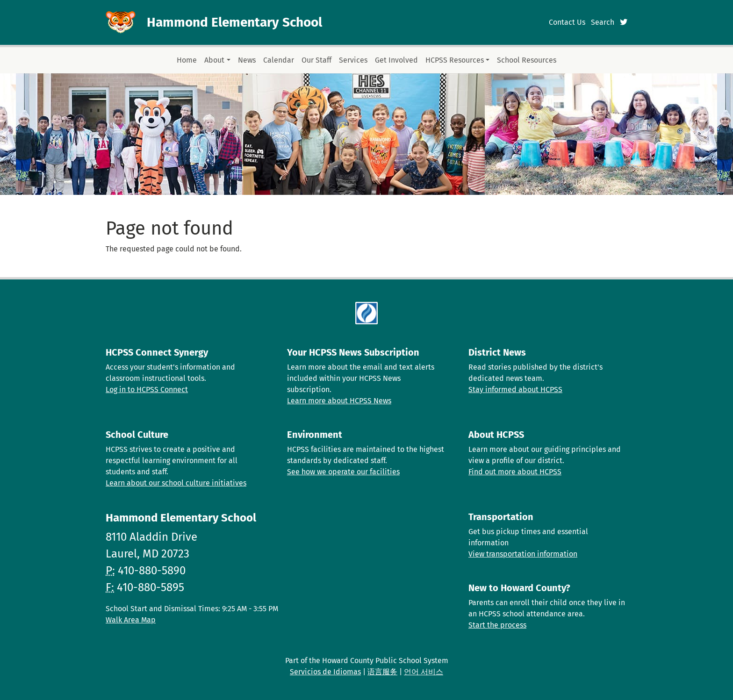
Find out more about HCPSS (515, 472)
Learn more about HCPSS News (339, 401)
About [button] (214, 60)
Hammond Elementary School (234, 22)
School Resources (527, 60)
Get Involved (396, 60)
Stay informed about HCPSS (515, 389)
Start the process (497, 625)
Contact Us (567, 22)
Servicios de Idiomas (325, 672)
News (247, 60)
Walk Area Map (131, 620)
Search (603, 22)
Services (353, 60)
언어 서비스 (424, 672)
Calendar (279, 60)
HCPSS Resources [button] (455, 60)
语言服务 (382, 672)
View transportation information (523, 554)
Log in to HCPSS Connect (147, 389)
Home (187, 60)
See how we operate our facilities (343, 472)
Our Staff (316, 60)
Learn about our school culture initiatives (176, 483)
